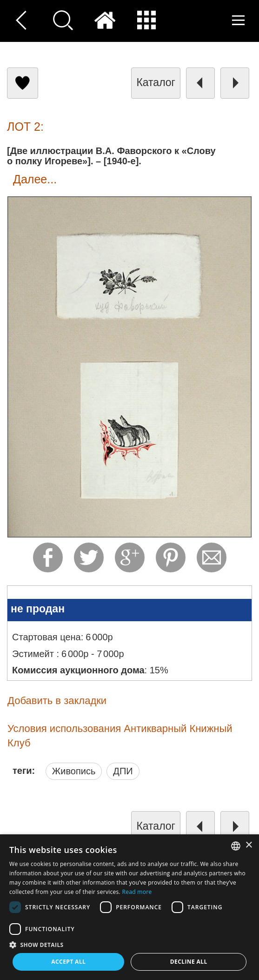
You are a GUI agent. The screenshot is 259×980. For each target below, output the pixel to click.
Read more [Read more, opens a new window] (137, 892)
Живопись (74, 771)
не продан (38, 609)
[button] (129, 944)
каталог (156, 82)
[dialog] (129, 907)
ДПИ (123, 771)
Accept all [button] (68, 962)
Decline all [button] (189, 962)
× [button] (249, 845)
